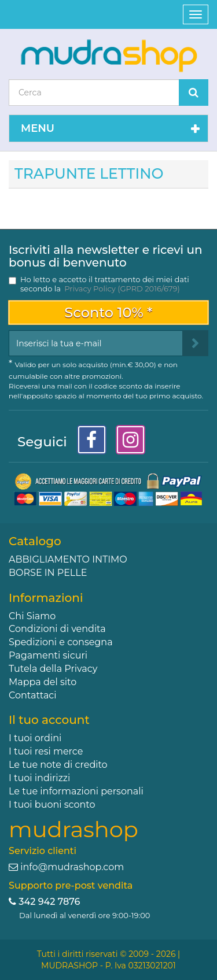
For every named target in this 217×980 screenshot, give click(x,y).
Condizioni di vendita (57, 629)
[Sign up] (195, 343)
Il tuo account (49, 720)
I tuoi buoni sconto (52, 805)
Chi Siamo (32, 616)
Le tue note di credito (58, 765)
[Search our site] (94, 93)
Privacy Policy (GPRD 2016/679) (122, 289)
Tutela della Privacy (53, 669)
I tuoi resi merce (46, 751)
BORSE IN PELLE (48, 573)
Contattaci (33, 695)
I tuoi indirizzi (39, 778)
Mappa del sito (43, 682)
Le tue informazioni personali (76, 791)
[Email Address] (96, 343)
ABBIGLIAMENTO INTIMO (68, 559)
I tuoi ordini (35, 738)
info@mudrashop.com (72, 867)
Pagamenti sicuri (48, 655)
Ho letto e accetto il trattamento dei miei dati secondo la (105, 284)
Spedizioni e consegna (61, 642)
